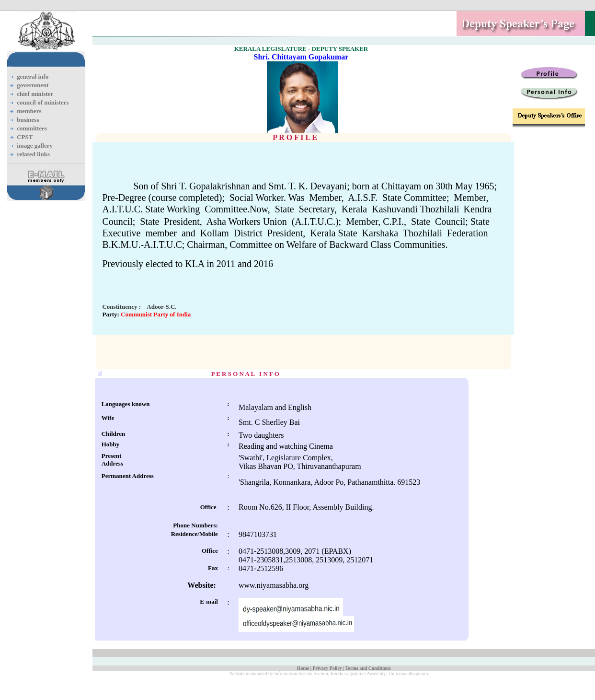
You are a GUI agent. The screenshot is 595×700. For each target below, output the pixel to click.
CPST (25, 137)
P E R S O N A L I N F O (245, 374)
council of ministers (43, 102)
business (28, 120)
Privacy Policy (327, 668)
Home (303, 668)
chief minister (35, 94)
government (33, 85)
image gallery (35, 146)
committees (32, 128)
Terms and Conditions (368, 668)
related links (33, 154)
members (29, 111)
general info (33, 76)
